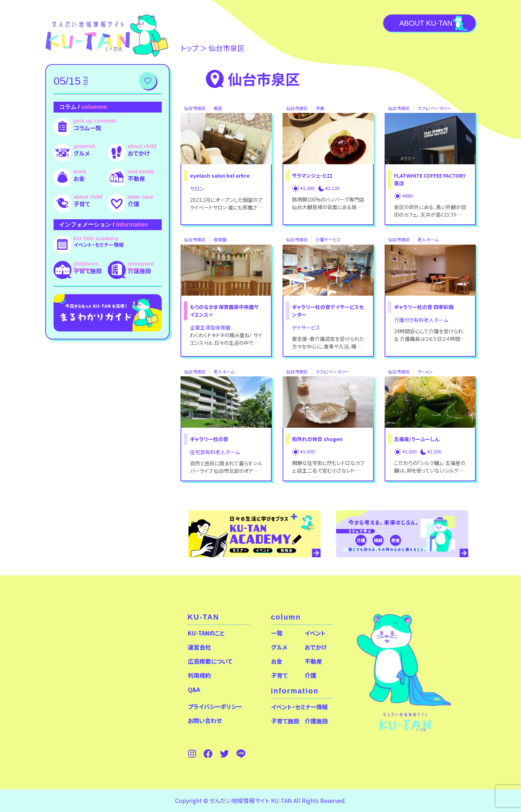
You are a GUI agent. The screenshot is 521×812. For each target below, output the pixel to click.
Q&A (194, 689)
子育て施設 (88, 271)
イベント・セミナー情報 (99, 245)
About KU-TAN (426, 23)
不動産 (136, 178)
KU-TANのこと (206, 633)
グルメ (82, 153)
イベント (315, 633)
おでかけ (139, 153)
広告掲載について (210, 661)
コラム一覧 (87, 128)
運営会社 (199, 647)
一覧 (277, 633)
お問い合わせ (205, 720)
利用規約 (199, 675)
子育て (82, 204)
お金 (79, 178)
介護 (134, 204)
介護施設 (139, 271)
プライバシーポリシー (215, 706)
